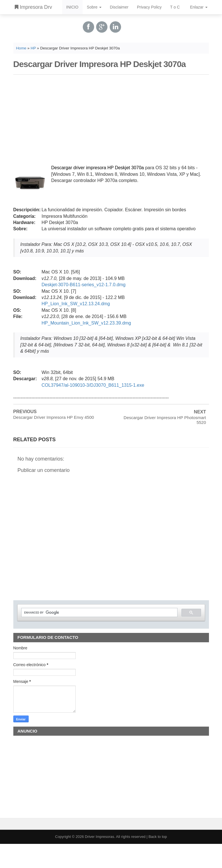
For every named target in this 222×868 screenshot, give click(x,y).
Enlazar (199, 7)
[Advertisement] (111, 119)
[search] (99, 613)
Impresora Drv (33, 7)
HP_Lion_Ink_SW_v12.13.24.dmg (76, 304)
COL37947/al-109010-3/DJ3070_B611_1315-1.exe (93, 385)
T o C (175, 7)
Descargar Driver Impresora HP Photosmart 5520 (165, 420)
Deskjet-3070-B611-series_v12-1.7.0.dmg (84, 285)
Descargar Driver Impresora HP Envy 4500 (54, 417)
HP (33, 48)
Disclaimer (119, 7)
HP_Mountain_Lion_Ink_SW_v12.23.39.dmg (86, 323)
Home (21, 48)
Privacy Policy (149, 7)
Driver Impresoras (99, 837)
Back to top (158, 837)
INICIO (72, 7)
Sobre (94, 7)
